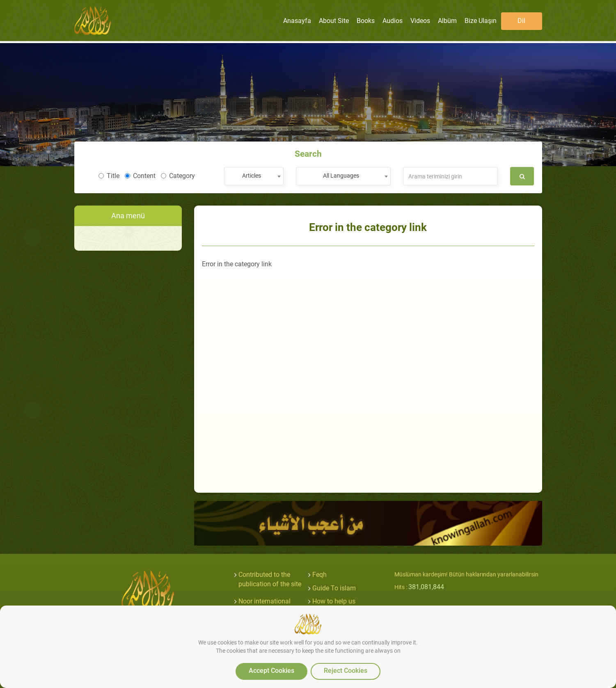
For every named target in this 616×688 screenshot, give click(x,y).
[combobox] (254, 176)
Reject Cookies (346, 671)
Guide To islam (334, 588)
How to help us (334, 601)
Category (178, 176)
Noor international (264, 601)
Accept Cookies (271, 671)
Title (109, 176)
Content (140, 176)
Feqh (319, 575)
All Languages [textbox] (341, 176)
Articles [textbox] (252, 176)
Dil (521, 21)
